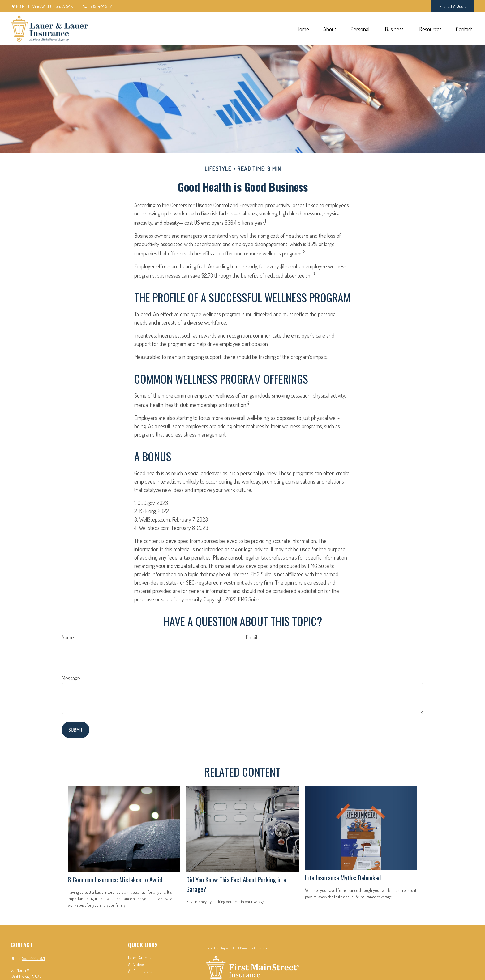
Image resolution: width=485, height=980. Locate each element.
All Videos (136, 964)
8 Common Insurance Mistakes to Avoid (115, 879)
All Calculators (140, 971)
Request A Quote (453, 6)
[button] (303, 29)
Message (71, 678)
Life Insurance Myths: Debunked (343, 878)
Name (68, 637)
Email (251, 637)
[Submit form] (75, 730)
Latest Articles (139, 958)
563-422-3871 (97, 6)
